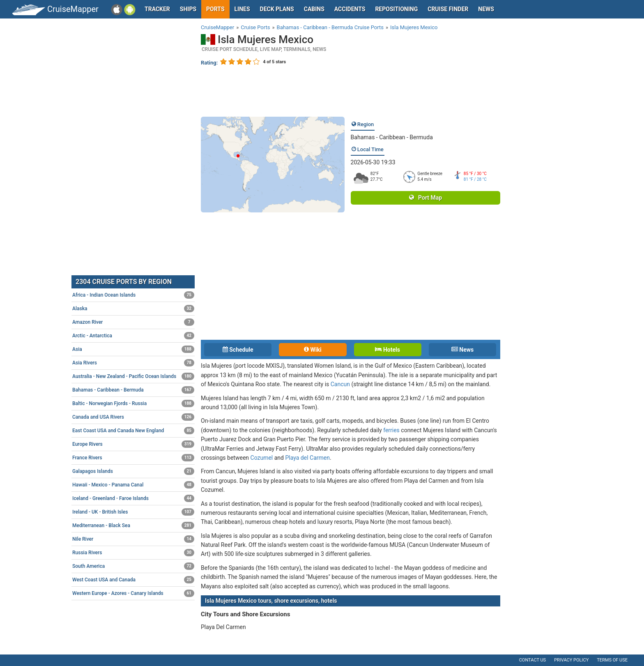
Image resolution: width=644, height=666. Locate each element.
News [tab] (462, 350)
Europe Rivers (133, 444)
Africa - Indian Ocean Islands (133, 295)
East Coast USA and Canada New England (133, 431)
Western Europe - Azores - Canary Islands (133, 593)
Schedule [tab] (238, 350)
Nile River (133, 539)
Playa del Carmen (307, 458)
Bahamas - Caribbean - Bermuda (392, 137)
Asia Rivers (133, 363)
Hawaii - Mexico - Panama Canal (133, 485)
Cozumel (262, 458)
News (486, 9)
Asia (133, 349)
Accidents (350, 9)
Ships (188, 9)
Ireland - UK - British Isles (133, 512)
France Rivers (133, 458)
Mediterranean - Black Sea (133, 525)
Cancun (340, 384)
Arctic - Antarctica (133, 336)
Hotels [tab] (387, 350)
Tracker (157, 9)
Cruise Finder (448, 9)
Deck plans (277, 9)
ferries (391, 430)
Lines (242, 9)
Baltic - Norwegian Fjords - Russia (133, 403)
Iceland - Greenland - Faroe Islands (133, 498)
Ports (215, 9)
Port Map (425, 198)
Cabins (314, 9)
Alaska (133, 309)
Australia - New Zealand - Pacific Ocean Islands (133, 376)
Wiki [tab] (313, 350)
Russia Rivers (133, 553)
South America (133, 566)
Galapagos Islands (133, 471)
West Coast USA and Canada (133, 580)
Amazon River (133, 322)
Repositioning (396, 9)
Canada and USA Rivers (133, 417)
